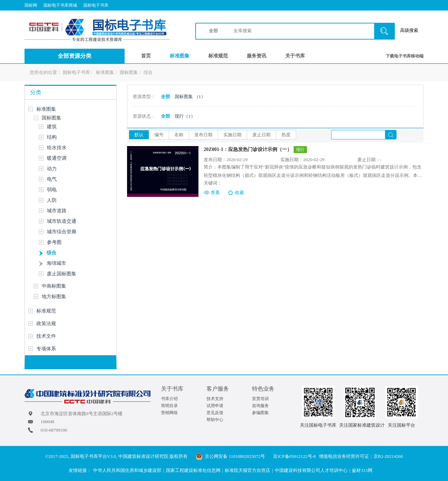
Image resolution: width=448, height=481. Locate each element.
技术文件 (46, 336)
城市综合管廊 (62, 232)
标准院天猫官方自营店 (247, 470)
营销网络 (169, 413)
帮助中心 (215, 420)
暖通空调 (57, 158)
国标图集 (129, 72)
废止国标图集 (62, 274)
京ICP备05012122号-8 (294, 456)
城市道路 (57, 211)
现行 (185, 116)
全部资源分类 (75, 56)
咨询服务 (260, 406)
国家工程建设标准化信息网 (193, 470)
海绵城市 (56, 263)
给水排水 (57, 148)
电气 (52, 179)
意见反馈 (215, 413)
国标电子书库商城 (60, 5)
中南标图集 (54, 286)
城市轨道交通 (62, 221)
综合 (148, 72)
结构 (52, 137)
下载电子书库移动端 (405, 56)
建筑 (52, 127)
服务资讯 (257, 56)
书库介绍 (169, 399)
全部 (213, 31)
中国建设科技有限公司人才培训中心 (311, 470)
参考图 (54, 242)
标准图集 (180, 56)
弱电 (52, 190)
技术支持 (215, 399)
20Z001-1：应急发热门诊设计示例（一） (248, 149)
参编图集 (260, 413)
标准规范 (218, 56)
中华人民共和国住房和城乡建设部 (127, 470)
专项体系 (46, 349)
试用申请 (215, 406)
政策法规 (46, 324)
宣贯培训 (260, 399)
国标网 (31, 5)
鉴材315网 (362, 470)
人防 (52, 200)
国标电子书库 (96, 5)
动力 (52, 169)
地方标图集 (54, 297)
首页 (146, 56)
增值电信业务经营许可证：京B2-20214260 (361, 456)
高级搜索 (409, 30)
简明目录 (169, 406)
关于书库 (295, 56)
